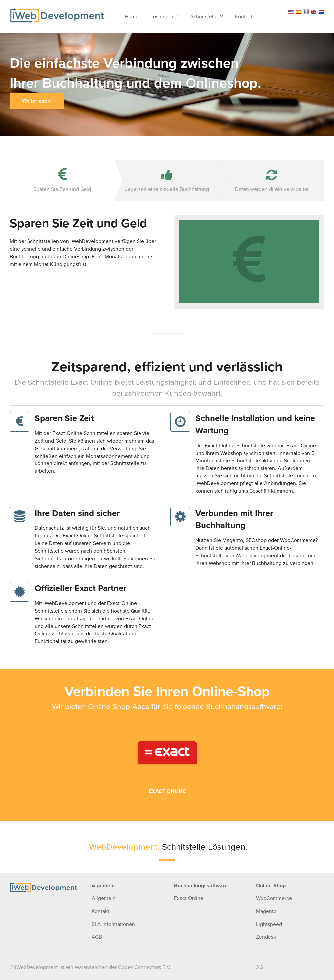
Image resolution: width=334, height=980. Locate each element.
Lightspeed (269, 924)
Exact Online (189, 898)
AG (260, 967)
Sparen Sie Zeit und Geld (62, 180)
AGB (97, 937)
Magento (266, 911)
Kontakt (244, 17)
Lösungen (162, 17)
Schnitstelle (204, 17)
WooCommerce (274, 898)
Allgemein (104, 898)
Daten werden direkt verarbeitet (272, 181)
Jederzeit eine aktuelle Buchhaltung (167, 181)
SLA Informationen (113, 924)
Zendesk (266, 937)
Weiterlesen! (37, 101)
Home (132, 17)
